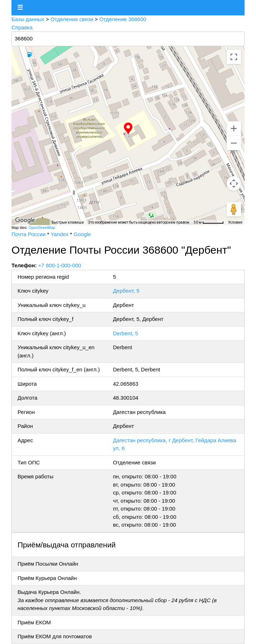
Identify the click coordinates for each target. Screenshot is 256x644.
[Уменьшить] (234, 143)
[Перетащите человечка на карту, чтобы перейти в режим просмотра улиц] (234, 209)
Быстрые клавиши (68, 222)
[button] (128, 129)
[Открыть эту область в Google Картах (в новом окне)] (25, 220)
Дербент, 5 (126, 291)
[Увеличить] (234, 128)
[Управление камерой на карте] (234, 184)
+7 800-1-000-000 (60, 265)
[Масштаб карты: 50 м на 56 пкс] (209, 223)
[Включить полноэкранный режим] (234, 57)
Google (82, 234)
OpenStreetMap (42, 228)
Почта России (28, 234)
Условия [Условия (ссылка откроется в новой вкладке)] (235, 222)
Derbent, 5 (125, 333)
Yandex (59, 234)
